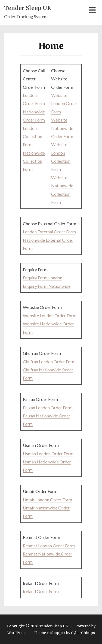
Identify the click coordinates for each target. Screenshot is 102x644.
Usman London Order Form (48, 454)
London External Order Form (49, 232)
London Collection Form (33, 136)
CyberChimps (83, 633)
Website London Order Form (64, 103)
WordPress (17, 633)
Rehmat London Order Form (49, 546)
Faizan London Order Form (48, 408)
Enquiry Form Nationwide (47, 286)
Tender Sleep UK (28, 8)
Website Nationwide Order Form (62, 128)
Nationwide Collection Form (34, 161)
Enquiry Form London (43, 278)
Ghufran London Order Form (49, 362)
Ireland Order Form (41, 591)
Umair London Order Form (47, 500)
